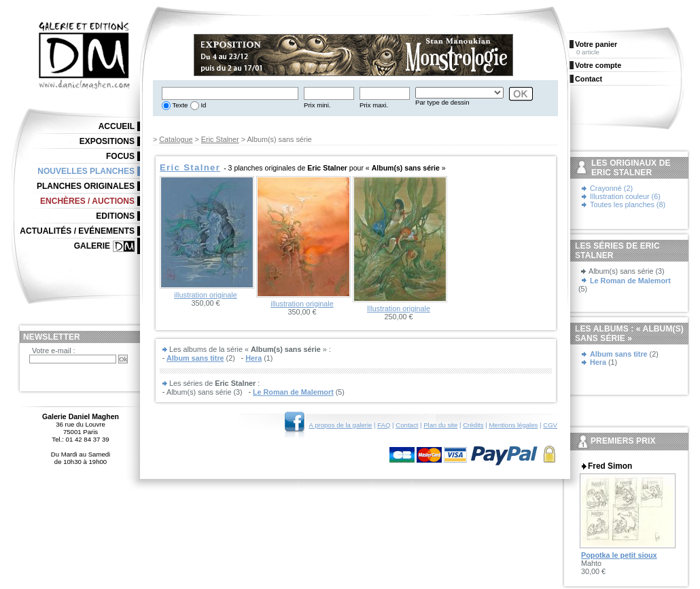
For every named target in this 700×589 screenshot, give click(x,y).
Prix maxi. (374, 105)
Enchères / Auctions (87, 201)
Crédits (473, 425)
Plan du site (440, 425)
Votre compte (598, 65)
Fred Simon (610, 466)
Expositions (107, 141)
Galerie (92, 246)
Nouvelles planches (86, 171)
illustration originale (205, 295)
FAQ (384, 425)
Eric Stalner (220, 139)
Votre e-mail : (54, 351)
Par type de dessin (442, 102)
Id (203, 105)
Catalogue (176, 139)
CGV (550, 425)
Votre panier (596, 44)
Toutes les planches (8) (628, 204)
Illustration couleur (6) (625, 196)
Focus (120, 156)
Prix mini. (317, 105)
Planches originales (86, 186)
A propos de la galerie (341, 425)
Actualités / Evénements (77, 231)
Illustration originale (399, 308)
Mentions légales (513, 425)
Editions (115, 216)
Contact (407, 425)
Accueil (117, 126)
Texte (179, 105)
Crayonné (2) (611, 188)
